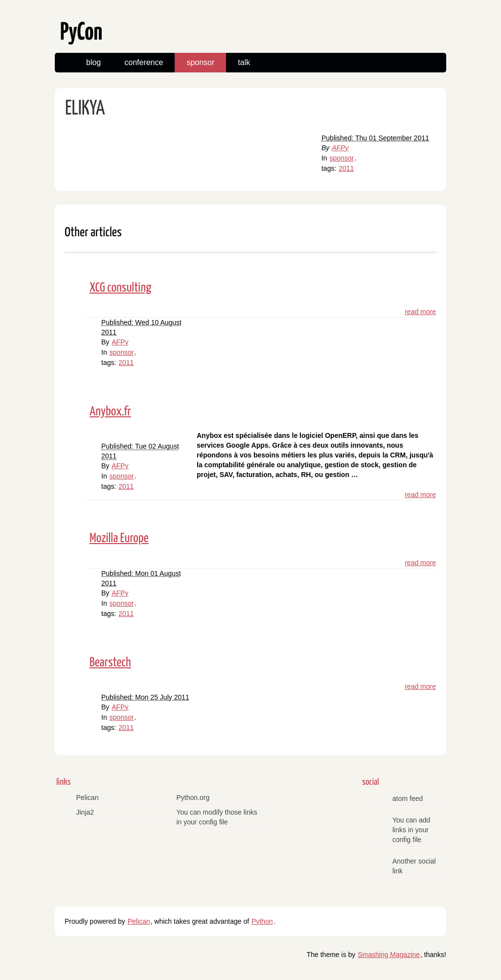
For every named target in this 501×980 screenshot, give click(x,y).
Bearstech (110, 663)
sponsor (200, 62)
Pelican (88, 798)
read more (420, 312)
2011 (346, 168)
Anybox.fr (110, 412)
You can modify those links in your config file (217, 817)
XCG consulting (120, 288)
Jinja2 (85, 812)
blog (93, 62)
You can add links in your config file (411, 830)
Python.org (193, 798)
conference (144, 62)
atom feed (408, 798)
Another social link (414, 866)
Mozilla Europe (119, 538)
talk (244, 62)
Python (262, 921)
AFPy (340, 148)
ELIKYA (85, 109)
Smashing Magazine (389, 955)
